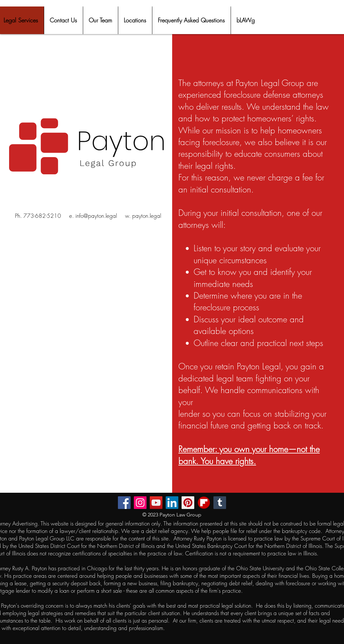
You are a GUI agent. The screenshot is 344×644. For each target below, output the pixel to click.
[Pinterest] (188, 503)
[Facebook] (124, 503)
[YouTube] (156, 503)
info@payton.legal (96, 216)
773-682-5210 (42, 216)
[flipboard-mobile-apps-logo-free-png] (204, 503)
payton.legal (147, 216)
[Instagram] (140, 503)
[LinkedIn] (172, 503)
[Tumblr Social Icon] (220, 503)
